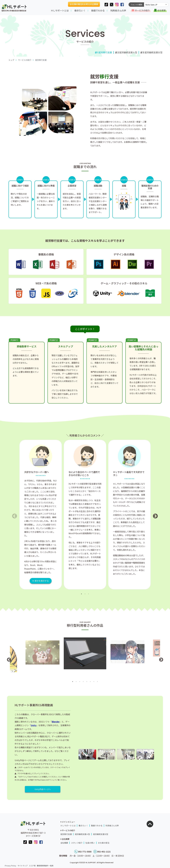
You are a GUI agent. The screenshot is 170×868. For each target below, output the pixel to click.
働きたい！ (80, 11)
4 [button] (83, 682)
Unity (34, 725)
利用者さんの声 (118, 11)
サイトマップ (23, 866)
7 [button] (94, 682)
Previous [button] (13, 515)
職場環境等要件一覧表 (45, 866)
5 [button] (87, 682)
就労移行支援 (66, 834)
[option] (41, 515)
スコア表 (32, 866)
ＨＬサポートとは (60, 11)
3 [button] (89, 594)
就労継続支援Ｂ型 (153, 52)
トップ (11, 60)
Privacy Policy (10, 866)
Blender (56, 722)
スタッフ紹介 (77, 843)
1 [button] (81, 594)
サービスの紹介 (142, 10)
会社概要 (161, 10)
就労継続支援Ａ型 (127, 52)
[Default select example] (156, 5)
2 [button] (85, 594)
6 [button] (90, 682)
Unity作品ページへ (43, 789)
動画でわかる (98, 11)
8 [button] (97, 682)
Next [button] (154, 515)
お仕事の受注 (104, 843)
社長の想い (90, 843)
